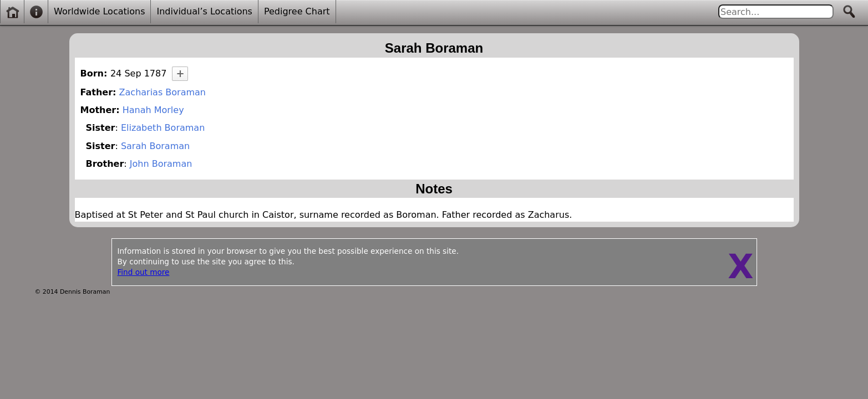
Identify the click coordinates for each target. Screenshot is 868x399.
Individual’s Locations (204, 11)
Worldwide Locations (99, 11)
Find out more (144, 272)
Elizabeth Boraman (163, 128)
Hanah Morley (153, 110)
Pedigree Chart (297, 11)
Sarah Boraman (155, 146)
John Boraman (161, 164)
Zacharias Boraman (163, 92)
